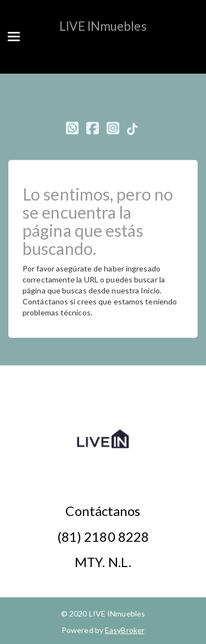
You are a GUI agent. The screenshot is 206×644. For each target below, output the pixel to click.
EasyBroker (125, 630)
